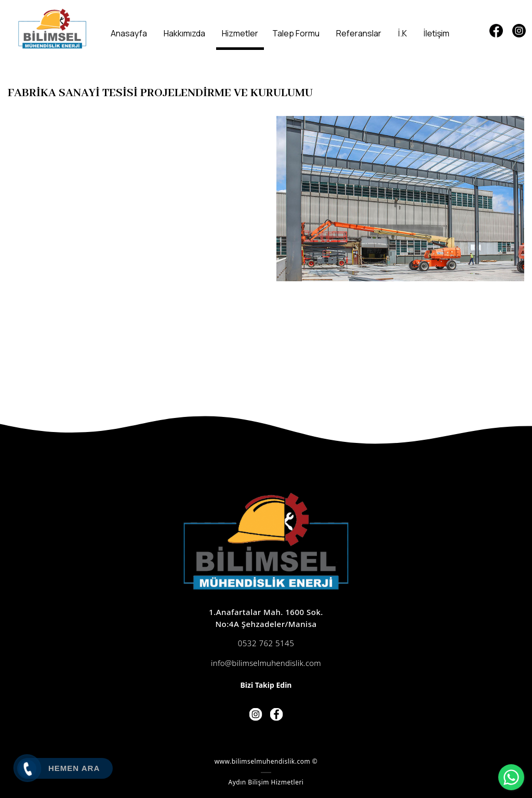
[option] (400, 199)
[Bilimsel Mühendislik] (52, 29)
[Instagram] (519, 31)
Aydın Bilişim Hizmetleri (266, 782)
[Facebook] (496, 31)
